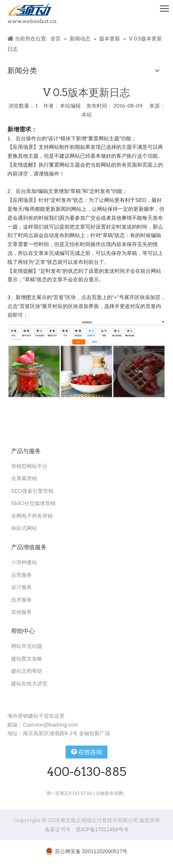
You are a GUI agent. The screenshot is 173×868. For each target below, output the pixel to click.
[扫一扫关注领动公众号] (36, 698)
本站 (87, 115)
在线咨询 (86, 752)
